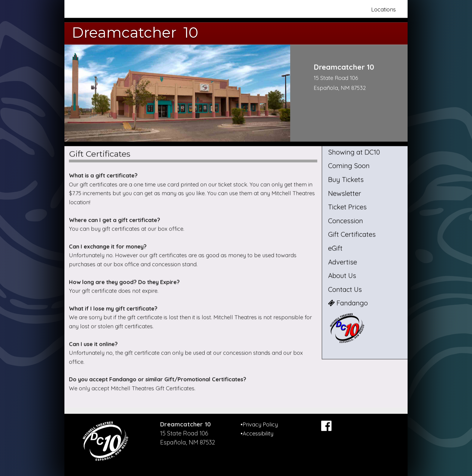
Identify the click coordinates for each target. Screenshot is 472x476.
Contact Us (345, 289)
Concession (346, 221)
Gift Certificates (352, 235)
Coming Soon (349, 166)
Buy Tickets (346, 179)
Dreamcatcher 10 (135, 33)
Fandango (348, 303)
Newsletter (345, 193)
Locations (383, 9)
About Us (342, 276)
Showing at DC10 (354, 152)
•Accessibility (257, 433)
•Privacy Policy (259, 424)
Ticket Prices (347, 207)
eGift (335, 248)
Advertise (343, 262)
